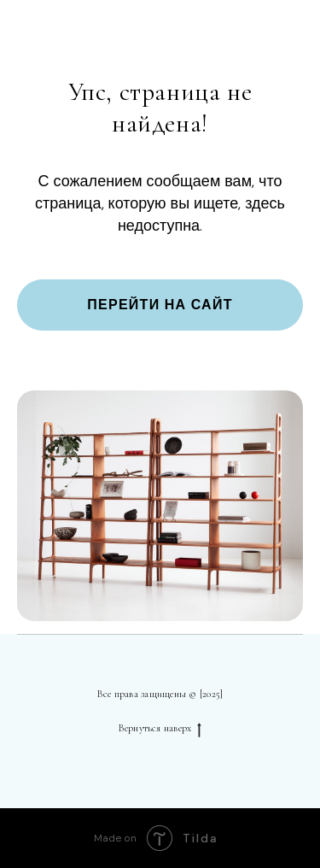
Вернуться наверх (160, 728)
